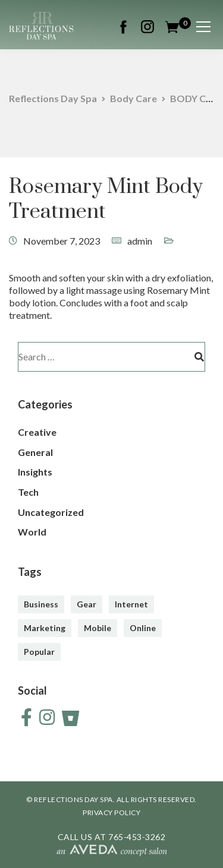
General (35, 452)
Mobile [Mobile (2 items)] (98, 628)
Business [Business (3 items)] (41, 604)
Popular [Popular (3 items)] (39, 652)
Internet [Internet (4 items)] (131, 604)
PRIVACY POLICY (111, 812)
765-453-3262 (137, 837)
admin (140, 241)
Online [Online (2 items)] (143, 628)
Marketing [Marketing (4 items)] (45, 628)
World (32, 532)
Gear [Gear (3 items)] (87, 604)
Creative (37, 432)
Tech (28, 492)
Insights (35, 472)
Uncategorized (51, 512)
